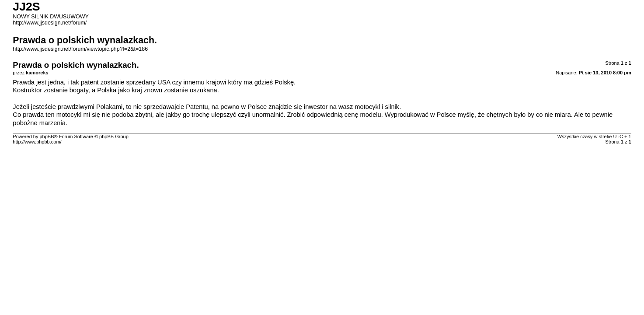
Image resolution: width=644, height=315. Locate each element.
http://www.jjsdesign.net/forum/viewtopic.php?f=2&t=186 (80, 49)
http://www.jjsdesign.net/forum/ (50, 23)
